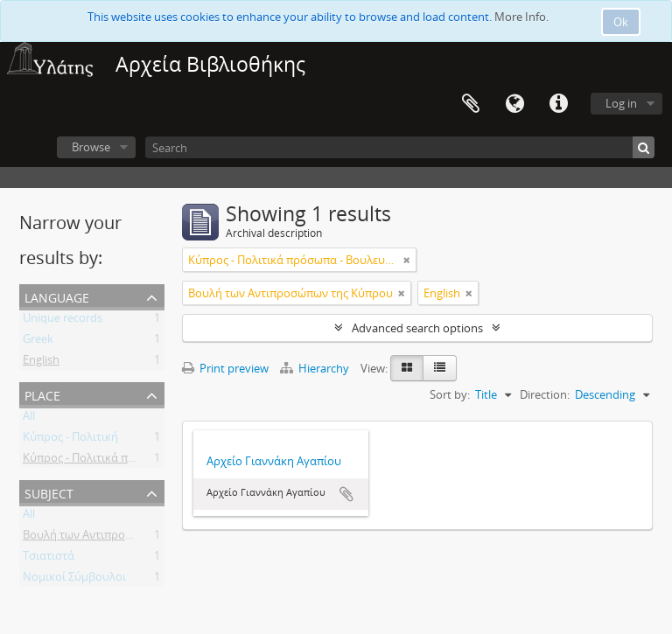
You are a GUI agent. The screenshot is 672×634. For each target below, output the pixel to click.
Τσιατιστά (49, 559)
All (29, 419)
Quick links (558, 104)
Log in (621, 103)
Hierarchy (316, 368)
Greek (38, 342)
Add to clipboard (346, 494)
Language (514, 104)
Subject (49, 492)
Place (42, 394)
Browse (91, 147)
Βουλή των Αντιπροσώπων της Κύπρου (125, 538)
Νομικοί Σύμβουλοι (74, 580)
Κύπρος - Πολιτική (70, 440)
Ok (621, 22)
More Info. (521, 17)
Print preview (225, 368)
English (41, 363)
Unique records (63, 321)
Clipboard (471, 104)
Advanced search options (417, 328)
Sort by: (450, 394)
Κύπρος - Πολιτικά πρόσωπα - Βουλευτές (129, 461)
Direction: (545, 394)
